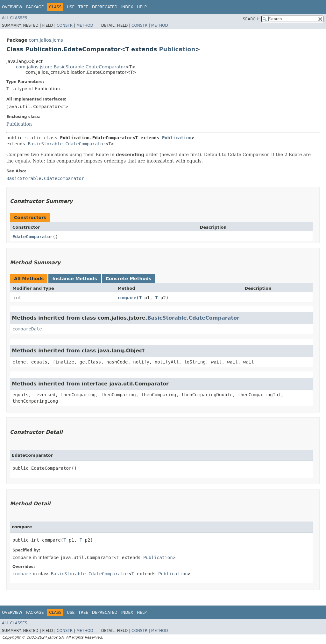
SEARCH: (251, 19)
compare (127, 298)
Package (35, 7)
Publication (177, 49)
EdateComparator (32, 237)
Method (85, 25)
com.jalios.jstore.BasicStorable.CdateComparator (71, 67)
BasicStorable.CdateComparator (67, 144)
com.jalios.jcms (46, 40)
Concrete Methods (129, 279)
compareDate (27, 329)
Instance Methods (74, 279)
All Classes (14, 18)
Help (142, 7)
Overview (12, 7)
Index (127, 7)
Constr (65, 25)
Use (71, 7)
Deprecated (105, 7)
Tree (83, 7)
